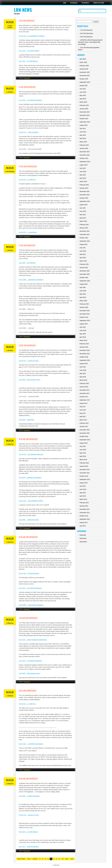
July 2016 (83, 446)
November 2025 (85, 76)
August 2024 (84, 125)
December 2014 (85, 509)
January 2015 (84, 506)
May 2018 (83, 374)
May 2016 (83, 453)
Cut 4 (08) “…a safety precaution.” (29, 796)
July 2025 (83, 89)
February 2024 (84, 145)
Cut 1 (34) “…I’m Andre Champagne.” (31, 588)
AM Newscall (74, 3)
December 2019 (85, 311)
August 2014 (84, 522)
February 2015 (84, 503)
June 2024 (83, 132)
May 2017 (83, 413)
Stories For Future (99, 3)
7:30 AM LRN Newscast (28, 618)
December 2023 (85, 152)
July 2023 (83, 168)
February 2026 (84, 66)
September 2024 (85, 122)
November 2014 (85, 513)
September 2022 (85, 201)
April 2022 (83, 218)
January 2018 (84, 387)
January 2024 (84, 148)
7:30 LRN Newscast (86, 30)
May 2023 (83, 175)
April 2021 (83, 258)
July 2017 (83, 407)
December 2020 (85, 271)
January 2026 (84, 69)
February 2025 (84, 105)
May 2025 (83, 95)
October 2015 (84, 476)
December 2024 (85, 112)
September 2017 (85, 400)
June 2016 (83, 450)
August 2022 (84, 205)
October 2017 (84, 397)
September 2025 (85, 82)
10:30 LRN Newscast (27, 345)
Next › (67, 859)
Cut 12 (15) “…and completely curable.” (31, 501)
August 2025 (84, 85)
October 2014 (84, 516)
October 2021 (84, 238)
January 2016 (84, 466)
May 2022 (83, 215)
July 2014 (83, 526)
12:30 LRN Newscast (27, 87)
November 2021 (85, 234)
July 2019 (83, 327)
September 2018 (85, 360)
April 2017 (83, 417)
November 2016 (85, 433)
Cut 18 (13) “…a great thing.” (28, 232)
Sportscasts (27, 770)
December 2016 (85, 430)
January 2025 (84, 109)
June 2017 (83, 410)
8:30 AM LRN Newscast (28, 537)
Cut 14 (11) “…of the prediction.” (29, 132)
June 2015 (83, 489)
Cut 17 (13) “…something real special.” (31, 744)
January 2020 (84, 307)
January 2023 (84, 188)
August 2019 (84, 324)
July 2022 (83, 208)
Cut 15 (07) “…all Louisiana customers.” (31, 454)
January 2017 (84, 426)
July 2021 (83, 248)
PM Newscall (85, 3)
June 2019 (83, 330)
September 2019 (85, 321)
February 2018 (84, 383)
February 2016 (84, 463)
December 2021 (85, 231)
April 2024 (83, 138)
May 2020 (83, 294)
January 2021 (84, 268)
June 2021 (83, 251)
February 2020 (84, 304)
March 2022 (83, 221)
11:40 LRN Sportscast (28, 166)
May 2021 (83, 254)
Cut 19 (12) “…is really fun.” (27, 704)
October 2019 (84, 317)
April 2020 (83, 297)
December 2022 (85, 191)
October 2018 (84, 357)
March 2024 (83, 142)
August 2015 (84, 483)
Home (65, 3)
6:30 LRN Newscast (86, 37)
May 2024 (83, 135)
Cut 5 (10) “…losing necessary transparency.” (33, 640)
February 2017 (84, 423)
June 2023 (83, 172)
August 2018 (84, 364)
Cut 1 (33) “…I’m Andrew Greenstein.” (31, 100)
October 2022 (84, 198)
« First (29, 859)
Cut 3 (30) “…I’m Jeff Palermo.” (29, 832)
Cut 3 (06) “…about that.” (27, 420)
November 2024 (85, 115)
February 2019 (84, 344)
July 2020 (83, 287)
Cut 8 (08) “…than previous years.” (30, 380)
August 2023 (84, 165)
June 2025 (83, 92)
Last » (72, 859)
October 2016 (84, 436)
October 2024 (84, 119)
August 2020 (84, 284)
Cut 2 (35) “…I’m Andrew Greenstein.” (31, 661)
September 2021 (85, 241)
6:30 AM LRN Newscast (28, 779)
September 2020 (85, 281)
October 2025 (84, 79)
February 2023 (84, 185)
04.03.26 (10, 22)
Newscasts (27, 78)
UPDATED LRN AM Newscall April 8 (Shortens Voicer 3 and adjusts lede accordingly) (90, 42)
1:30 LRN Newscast (27, 21)
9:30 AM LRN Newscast (28, 439)
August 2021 (84, 244)
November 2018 (85, 354)
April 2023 (83, 178)
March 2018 (83, 380)
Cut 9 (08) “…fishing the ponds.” (29, 520)
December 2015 (85, 470)
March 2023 (83, 181)
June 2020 (83, 291)
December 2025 (85, 72)
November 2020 (85, 274)
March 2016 (83, 460)
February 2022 (84, 225)
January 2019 (84, 347)
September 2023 (85, 162)
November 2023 (85, 155)
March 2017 (83, 420)
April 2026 (83, 59)
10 (63, 859)
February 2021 (84, 264)
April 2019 (83, 337)
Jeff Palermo (10, 92)
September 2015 (85, 479)
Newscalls (83, 535)
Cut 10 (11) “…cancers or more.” (29, 361)
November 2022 (85, 195)
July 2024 (83, 129)
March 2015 (83, 499)
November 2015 (85, 473)
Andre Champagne (10, 171)
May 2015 (83, 493)
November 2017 (85, 393)
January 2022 (84, 228)
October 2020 (84, 277)
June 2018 (83, 370)
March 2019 (83, 340)
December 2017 (85, 390)
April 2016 (83, 456)
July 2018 (83, 367)
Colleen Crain (10, 444)
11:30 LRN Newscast (27, 245)
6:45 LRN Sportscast (28, 691)
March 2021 (83, 261)
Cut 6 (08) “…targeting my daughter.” (30, 478)
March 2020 (83, 301)
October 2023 (84, 158)
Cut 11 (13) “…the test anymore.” (29, 573)
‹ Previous (35, 859)
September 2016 (85, 440)
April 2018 (83, 377)
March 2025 (83, 102)
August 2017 (84, 403)
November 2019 (85, 314)
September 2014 (85, 519)
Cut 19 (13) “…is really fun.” (27, 180)
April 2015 (83, 496)
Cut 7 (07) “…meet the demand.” (29, 847)
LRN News (23, 10)
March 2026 (83, 62)
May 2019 (83, 334)
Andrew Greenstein (10, 26)
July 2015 (83, 486)
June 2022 (83, 211)
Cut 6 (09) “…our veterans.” (27, 263)
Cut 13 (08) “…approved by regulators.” (31, 280)
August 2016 (84, 443)
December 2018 (85, 350)
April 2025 (83, 99)
